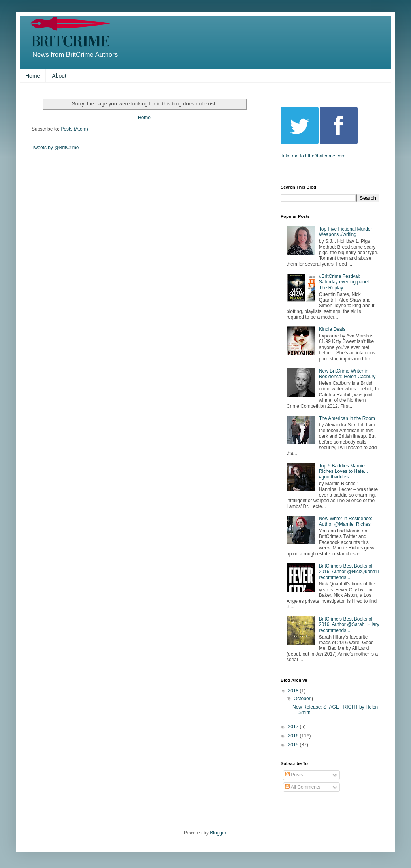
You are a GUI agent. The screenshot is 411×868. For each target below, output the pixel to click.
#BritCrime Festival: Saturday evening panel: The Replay (344, 282)
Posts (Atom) (74, 129)
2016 (294, 736)
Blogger (218, 833)
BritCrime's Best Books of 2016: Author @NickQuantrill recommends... (349, 572)
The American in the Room (347, 418)
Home (33, 76)
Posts (294, 775)
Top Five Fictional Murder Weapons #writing (346, 232)
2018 (294, 691)
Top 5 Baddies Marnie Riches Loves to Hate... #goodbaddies (343, 471)
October (303, 699)
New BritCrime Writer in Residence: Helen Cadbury (347, 374)
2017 (294, 727)
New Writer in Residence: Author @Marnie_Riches (346, 521)
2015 (294, 745)
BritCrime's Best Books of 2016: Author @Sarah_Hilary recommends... (349, 625)
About (59, 76)
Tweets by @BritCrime (55, 148)
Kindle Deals (332, 329)
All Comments (303, 787)
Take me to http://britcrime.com (313, 156)
